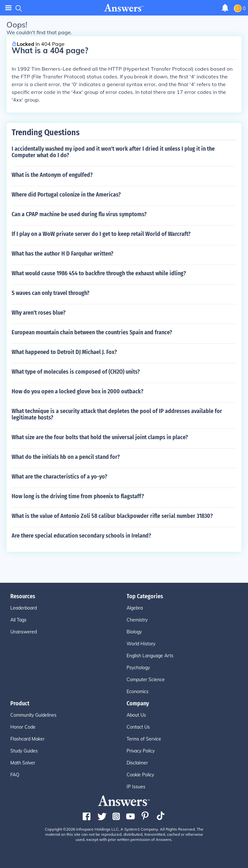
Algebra (135, 608)
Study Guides (24, 751)
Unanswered (24, 632)
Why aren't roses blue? (39, 313)
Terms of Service (144, 739)
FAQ (15, 775)
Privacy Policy (141, 751)
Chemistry (137, 620)
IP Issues (136, 787)
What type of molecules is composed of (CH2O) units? (76, 372)
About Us (136, 715)
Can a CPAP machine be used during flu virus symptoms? (79, 214)
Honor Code (23, 727)
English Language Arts (150, 656)
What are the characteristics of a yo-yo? (59, 477)
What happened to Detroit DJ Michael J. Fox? (64, 352)
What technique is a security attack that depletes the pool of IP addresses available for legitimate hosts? (117, 414)
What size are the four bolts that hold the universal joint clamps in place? (100, 437)
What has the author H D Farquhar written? (62, 254)
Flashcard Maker (27, 739)
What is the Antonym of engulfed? (52, 175)
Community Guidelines (33, 715)
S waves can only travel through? (51, 293)
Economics (138, 691)
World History (141, 644)
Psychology (138, 668)
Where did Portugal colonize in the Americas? (66, 195)
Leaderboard (24, 608)
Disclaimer (137, 763)
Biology (134, 632)
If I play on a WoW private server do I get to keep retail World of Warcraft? (101, 234)
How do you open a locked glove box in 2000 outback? (77, 391)
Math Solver (23, 763)
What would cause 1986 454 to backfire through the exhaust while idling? (99, 273)
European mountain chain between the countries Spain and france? (92, 332)
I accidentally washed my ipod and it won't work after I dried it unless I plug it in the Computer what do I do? (113, 152)
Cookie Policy (140, 775)
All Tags (18, 620)
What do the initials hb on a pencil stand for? (66, 457)
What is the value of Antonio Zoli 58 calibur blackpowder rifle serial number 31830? (112, 516)
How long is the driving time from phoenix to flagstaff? (78, 496)
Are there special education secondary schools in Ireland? (81, 536)
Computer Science (146, 680)
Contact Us (138, 727)
